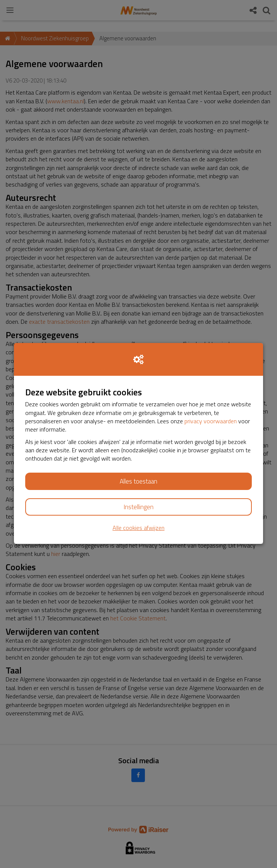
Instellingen (138, 507)
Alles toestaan (138, 481)
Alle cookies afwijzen (138, 528)
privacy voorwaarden (211, 421)
